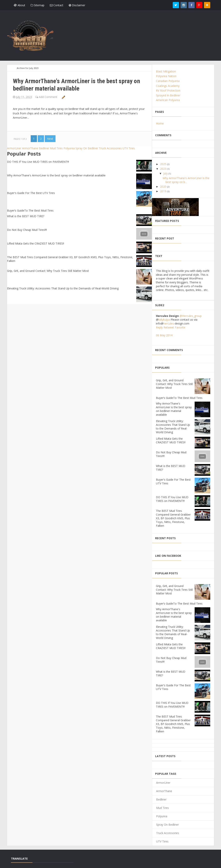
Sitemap (38, 5)
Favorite (180, 327)
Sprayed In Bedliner (168, 95)
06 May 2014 (164, 335)
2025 (164, 164)
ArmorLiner (15, 148)
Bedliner (44, 148)
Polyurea (69, 148)
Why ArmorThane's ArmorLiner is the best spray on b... (186, 180)
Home (160, 123)
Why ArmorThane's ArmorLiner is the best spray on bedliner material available (76, 85)
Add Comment (48, 97)
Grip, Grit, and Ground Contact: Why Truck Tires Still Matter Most (48, 271)
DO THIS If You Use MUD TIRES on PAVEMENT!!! (38, 162)
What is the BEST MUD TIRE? (26, 216)
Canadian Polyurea (168, 81)
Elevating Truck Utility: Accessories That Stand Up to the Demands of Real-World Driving (63, 288)
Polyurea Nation (166, 76)
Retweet (169, 327)
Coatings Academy (168, 86)
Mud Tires (57, 148)
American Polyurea (168, 100)
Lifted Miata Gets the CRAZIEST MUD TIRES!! (36, 243)
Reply (159, 327)
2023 (164, 169)
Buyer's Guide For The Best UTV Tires (31, 193)
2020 (164, 186)
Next (50, 139)
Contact (57, 5)
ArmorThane (30, 148)
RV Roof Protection (168, 90)
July (166, 173)
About (19, 5)
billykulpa (164, 320)
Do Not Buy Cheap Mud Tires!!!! (27, 230)
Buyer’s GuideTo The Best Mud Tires (30, 210)
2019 (164, 191)
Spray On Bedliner (87, 148)
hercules (169, 323)
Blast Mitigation (166, 71)
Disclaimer (77, 5)
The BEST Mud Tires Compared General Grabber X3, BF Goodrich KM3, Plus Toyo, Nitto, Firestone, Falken (173, 518)
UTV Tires (129, 148)
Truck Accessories (111, 148)
